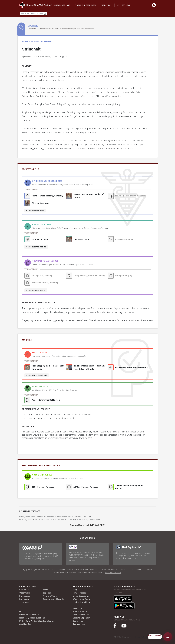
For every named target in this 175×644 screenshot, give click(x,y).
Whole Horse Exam (81, 599)
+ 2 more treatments (36, 290)
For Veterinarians (81, 615)
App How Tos (25, 624)
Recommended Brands (53, 599)
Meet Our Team (80, 612)
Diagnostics (25, 596)
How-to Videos (80, 593)
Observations (25, 593)
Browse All (24, 590)
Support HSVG (124, 5)
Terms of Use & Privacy (142, 637)
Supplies (47, 593)
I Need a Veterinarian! (29, 615)
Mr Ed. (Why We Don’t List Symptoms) (36, 621)
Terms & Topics (50, 596)
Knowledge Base (62, 5)
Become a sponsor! (113, 573)
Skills (45, 590)
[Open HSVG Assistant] (168, 637)
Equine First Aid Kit (81, 602)
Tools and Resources (86, 5)
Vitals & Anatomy (81, 596)
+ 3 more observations (37, 375)
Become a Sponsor (81, 618)
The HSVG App (107, 5)
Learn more (118, 592)
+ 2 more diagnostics (36, 247)
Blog (75, 590)
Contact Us (78, 621)
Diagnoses (24, 599)
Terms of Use (79, 624)
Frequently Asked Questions (32, 618)
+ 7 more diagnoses (35, 211)
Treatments (25, 602)
